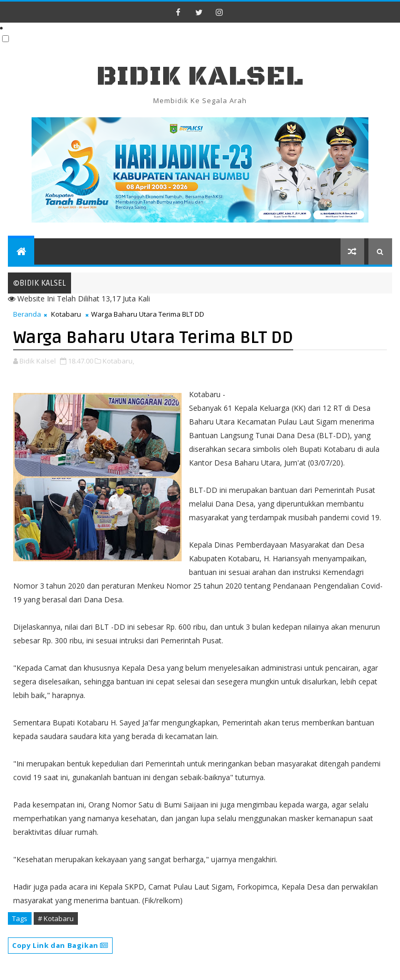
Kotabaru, (118, 361)
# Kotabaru (56, 918)
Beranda (27, 314)
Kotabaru (66, 314)
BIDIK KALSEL (200, 77)
